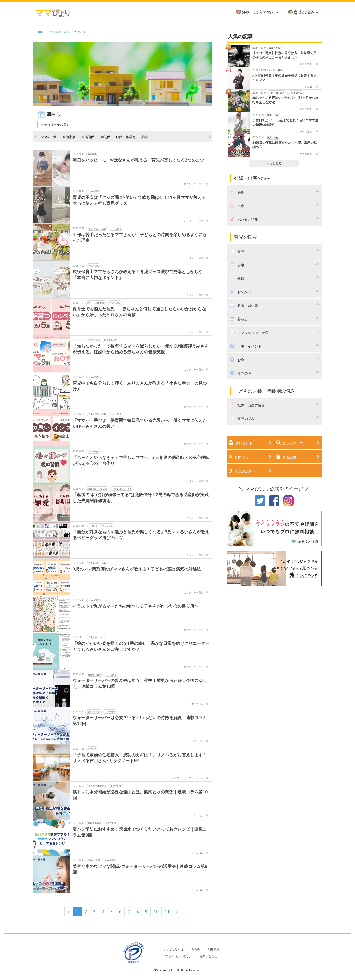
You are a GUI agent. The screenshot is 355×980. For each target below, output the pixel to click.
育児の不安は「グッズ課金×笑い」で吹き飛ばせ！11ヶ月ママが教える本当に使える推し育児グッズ (139, 200)
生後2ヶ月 (81, 32)
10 (156, 911)
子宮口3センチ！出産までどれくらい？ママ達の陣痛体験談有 (285, 122)
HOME (41, 32)
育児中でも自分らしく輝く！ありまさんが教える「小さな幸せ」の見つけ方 (140, 386)
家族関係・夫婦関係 (96, 137)
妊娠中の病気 (111, 340)
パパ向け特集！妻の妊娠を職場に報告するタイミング (284, 78)
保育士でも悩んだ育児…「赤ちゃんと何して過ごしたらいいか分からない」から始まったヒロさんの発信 (139, 312)
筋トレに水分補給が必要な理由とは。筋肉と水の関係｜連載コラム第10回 (140, 795)
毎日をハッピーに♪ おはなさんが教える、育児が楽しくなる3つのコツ (138, 160)
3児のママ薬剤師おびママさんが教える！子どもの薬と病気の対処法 (137, 569)
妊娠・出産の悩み (257, 12)
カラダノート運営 (194, 184)
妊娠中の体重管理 (97, 786)
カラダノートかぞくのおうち (188, 778)
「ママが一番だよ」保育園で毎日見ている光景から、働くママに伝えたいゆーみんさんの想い (140, 423)
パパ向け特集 (276, 70)
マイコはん (197, 704)
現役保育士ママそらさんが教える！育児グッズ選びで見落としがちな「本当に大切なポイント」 (138, 275)
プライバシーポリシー (180, 956)
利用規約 (214, 950)
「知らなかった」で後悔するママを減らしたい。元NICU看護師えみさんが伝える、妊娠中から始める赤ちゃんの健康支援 (141, 349)
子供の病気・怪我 (97, 414)
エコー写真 (274, 48)
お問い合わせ (208, 956)
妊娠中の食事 (93, 340)
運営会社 (197, 950)
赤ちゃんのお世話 (97, 229)
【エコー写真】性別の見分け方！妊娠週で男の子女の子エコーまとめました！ (284, 55)
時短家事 (69, 137)
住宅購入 (92, 749)
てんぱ (308, 87)
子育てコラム (296, 93)
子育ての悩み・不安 (122, 489)
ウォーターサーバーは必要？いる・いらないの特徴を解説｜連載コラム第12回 (140, 720)
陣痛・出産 (273, 115)
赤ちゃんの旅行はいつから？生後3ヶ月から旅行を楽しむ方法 (285, 100)
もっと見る (274, 163)
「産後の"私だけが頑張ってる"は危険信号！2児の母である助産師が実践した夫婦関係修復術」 (141, 498)
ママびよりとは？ (175, 950)
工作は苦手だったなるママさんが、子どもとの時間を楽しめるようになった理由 (140, 237)
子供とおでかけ (96, 637)
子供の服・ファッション (101, 526)
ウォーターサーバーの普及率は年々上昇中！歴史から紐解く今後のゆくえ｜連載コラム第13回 (140, 683)
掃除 (144, 137)
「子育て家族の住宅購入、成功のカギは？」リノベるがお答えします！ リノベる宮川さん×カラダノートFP (140, 758)
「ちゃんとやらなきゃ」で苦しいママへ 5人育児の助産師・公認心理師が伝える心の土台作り (141, 460)
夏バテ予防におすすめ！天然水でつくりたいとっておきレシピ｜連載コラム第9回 (140, 832)
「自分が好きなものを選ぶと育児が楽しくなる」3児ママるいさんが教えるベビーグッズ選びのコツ (141, 535)
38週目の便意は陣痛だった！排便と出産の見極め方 (285, 145)
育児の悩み (303, 12)
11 (167, 911)
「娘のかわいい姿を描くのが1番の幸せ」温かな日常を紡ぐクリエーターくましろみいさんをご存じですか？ (141, 646)
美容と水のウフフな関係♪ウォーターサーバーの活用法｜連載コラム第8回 (140, 869)
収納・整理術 (126, 137)
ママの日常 (49, 137)
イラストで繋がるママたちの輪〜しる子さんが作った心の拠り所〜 (136, 606)
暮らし (68, 32)
